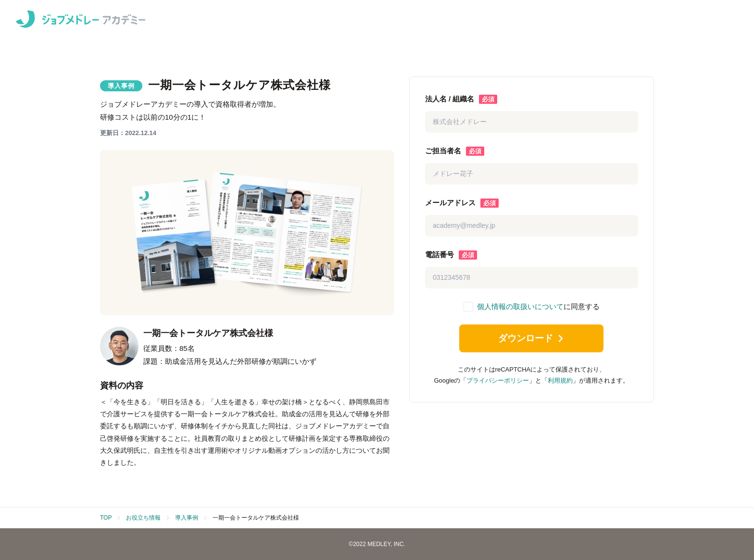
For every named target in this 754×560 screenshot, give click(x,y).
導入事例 (187, 518)
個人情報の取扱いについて (520, 306)
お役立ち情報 (143, 518)
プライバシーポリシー (498, 382)
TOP (106, 518)
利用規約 (560, 382)
